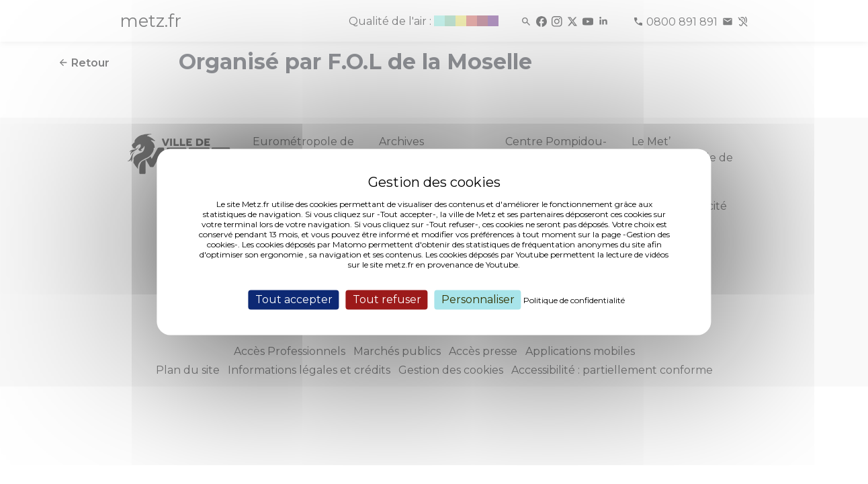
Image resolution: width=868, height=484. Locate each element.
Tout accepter (294, 299)
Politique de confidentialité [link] (574, 300)
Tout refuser (387, 299)
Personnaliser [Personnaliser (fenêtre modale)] (478, 299)
